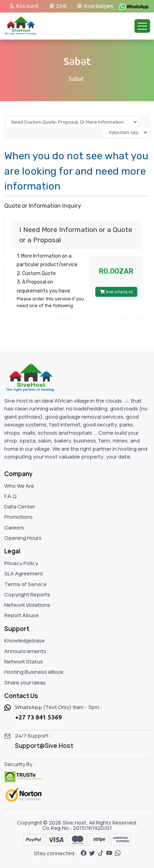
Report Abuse (22, 615)
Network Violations (27, 605)
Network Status (24, 662)
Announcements (25, 651)
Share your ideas (25, 683)
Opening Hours (23, 538)
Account (24, 6)
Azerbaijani (95, 6)
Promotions (18, 517)
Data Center (20, 507)
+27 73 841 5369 (38, 717)
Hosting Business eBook (34, 672)
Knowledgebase (25, 640)
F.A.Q (10, 496)
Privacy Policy (21, 563)
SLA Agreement (24, 573)
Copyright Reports (27, 595)
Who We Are (19, 486)
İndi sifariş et (116, 292)
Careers (14, 528)
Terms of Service (25, 584)
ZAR (58, 6)
